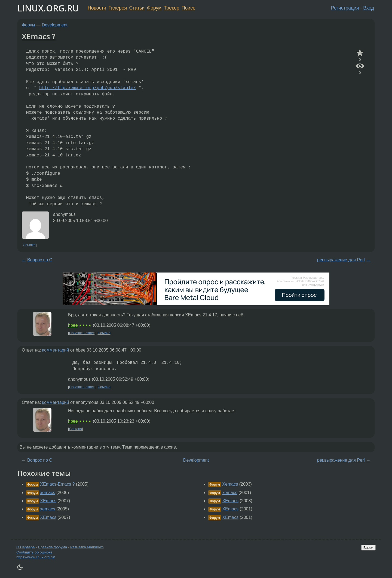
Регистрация (345, 8)
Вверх (368, 548)
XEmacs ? (39, 36)
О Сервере (26, 547)
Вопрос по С (40, 260)
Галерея (118, 8)
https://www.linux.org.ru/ (36, 557)
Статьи (137, 8)
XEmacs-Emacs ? (57, 484)
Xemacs (230, 484)
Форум (154, 8)
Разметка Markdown (87, 547)
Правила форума (53, 547)
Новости (97, 8)
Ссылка (29, 245)
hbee (73, 325)
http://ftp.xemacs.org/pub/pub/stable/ (88, 88)
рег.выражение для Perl (341, 260)
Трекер (172, 8)
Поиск (188, 8)
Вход (369, 8)
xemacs (48, 493)
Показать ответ (82, 333)
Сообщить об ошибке (34, 552)
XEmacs (48, 501)
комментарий (56, 350)
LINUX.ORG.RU (48, 8)
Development (55, 25)
